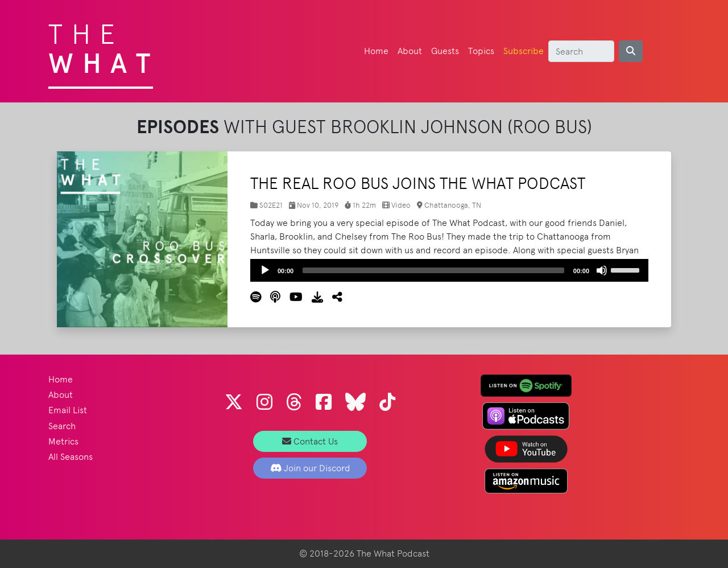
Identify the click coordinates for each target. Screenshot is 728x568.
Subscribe (524, 51)
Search (62, 426)
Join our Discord (310, 468)
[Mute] (602, 270)
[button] (333, 297)
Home (376, 51)
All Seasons (71, 457)
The (104, 46)
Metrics (63, 441)
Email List (68, 410)
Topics (481, 51)
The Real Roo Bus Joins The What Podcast (418, 183)
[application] (449, 270)
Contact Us (310, 441)
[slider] (433, 270)
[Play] (265, 270)
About (410, 51)
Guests (445, 51)
